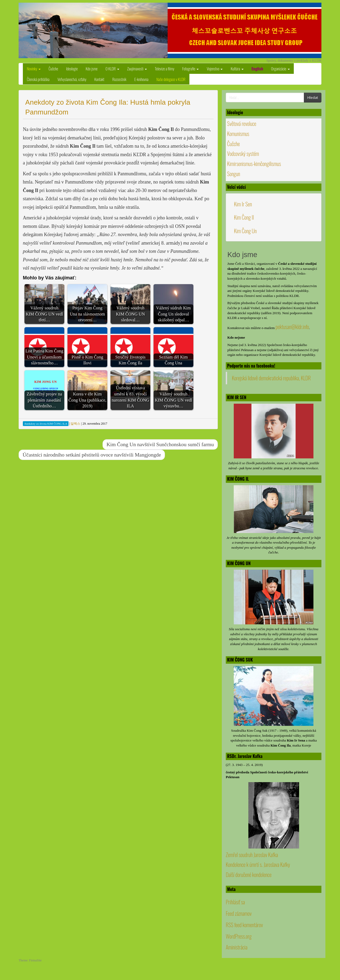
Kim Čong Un (245, 231)
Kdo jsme (92, 69)
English (257, 69)
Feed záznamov (239, 913)
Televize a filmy (165, 69)
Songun (234, 174)
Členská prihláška (38, 79)
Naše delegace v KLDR (171, 79)
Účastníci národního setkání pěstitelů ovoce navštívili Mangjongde (92, 455)
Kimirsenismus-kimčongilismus (254, 164)
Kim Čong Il (244, 217)
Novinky (34, 69)
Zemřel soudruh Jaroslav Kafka (252, 855)
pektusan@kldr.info (292, 327)
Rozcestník (119, 79)
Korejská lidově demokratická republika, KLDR (271, 378)
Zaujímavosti (137, 69)
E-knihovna (141, 79)
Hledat (313, 97)
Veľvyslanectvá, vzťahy (72, 79)
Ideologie (72, 69)
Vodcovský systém (243, 154)
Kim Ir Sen (243, 204)
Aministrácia (237, 947)
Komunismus (238, 134)
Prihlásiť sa (235, 902)
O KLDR (112, 69)
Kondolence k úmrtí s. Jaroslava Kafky (258, 864)
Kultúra (237, 69)
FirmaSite (35, 960)
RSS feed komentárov (244, 925)
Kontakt (99, 79)
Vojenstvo (215, 69)
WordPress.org (239, 936)
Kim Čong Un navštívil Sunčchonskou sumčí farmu (160, 444)
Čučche (53, 69)
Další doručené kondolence (249, 875)
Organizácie (280, 69)
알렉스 (75, 424)
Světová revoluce (242, 123)
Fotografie (190, 69)
